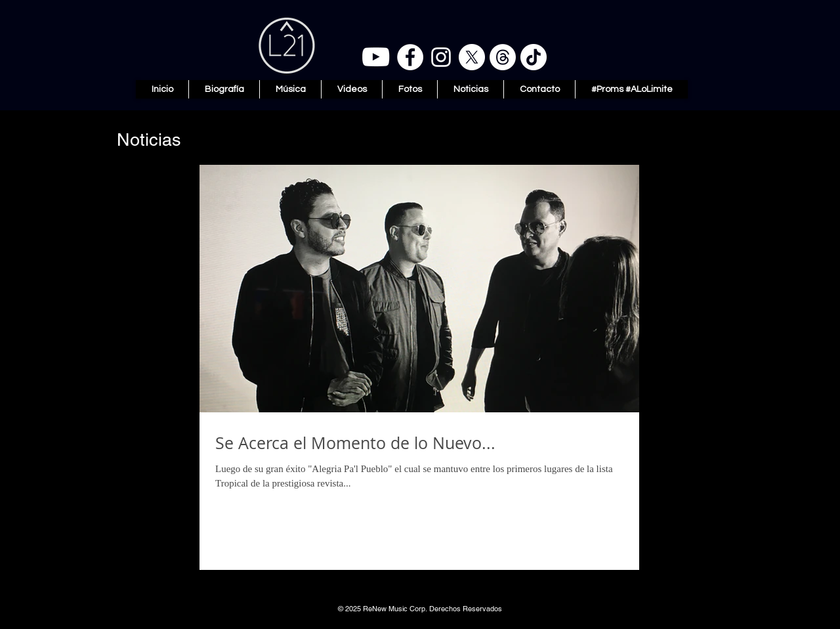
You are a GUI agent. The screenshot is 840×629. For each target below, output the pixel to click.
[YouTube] (376, 57)
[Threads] (503, 57)
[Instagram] (441, 57)
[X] (472, 57)
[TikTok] (534, 57)
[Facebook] (410, 57)
